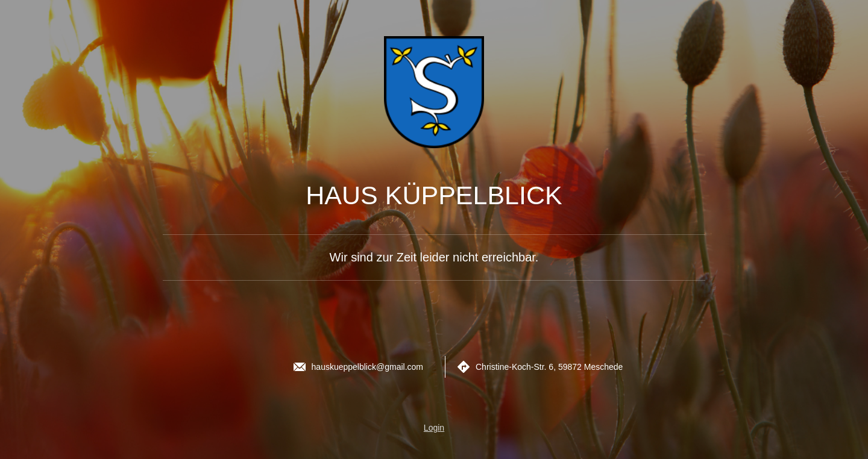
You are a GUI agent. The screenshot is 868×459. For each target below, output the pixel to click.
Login (434, 428)
